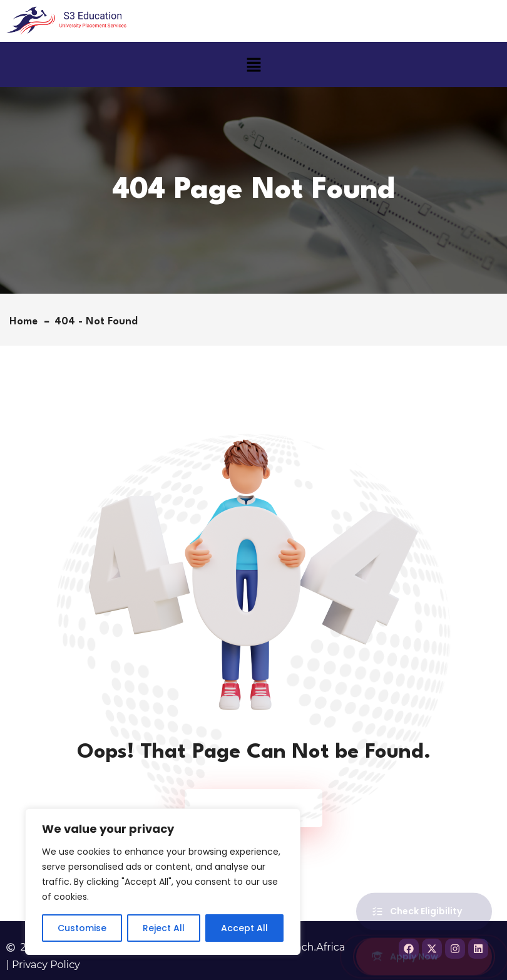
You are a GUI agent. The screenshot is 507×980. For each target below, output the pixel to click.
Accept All (244, 928)
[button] (253, 64)
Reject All (164, 928)
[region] (163, 882)
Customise (82, 928)
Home (27, 322)
